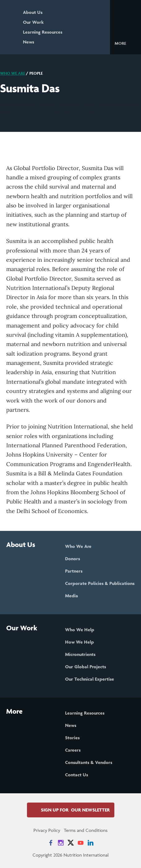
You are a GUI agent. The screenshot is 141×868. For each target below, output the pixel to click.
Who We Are (13, 73)
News (29, 42)
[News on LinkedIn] (90, 843)
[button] (125, 43)
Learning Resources (43, 32)
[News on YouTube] (81, 843)
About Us (33, 12)
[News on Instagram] (61, 843)
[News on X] (71, 843)
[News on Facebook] (51, 843)
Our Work (33, 22)
